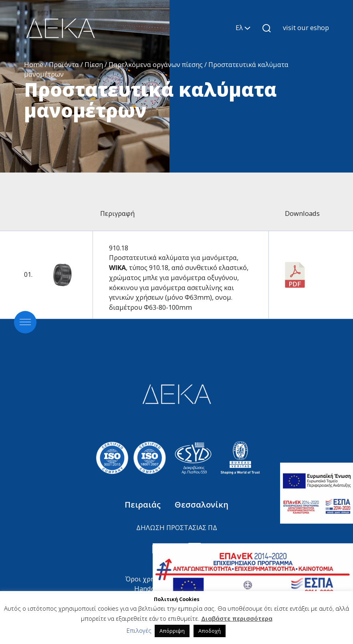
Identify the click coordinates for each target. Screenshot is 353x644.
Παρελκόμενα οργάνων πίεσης (156, 64)
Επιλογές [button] (139, 630)
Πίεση (94, 64)
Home (34, 64)
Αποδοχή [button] (210, 631)
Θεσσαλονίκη (202, 505)
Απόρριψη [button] (172, 631)
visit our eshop (306, 27)
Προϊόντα (64, 64)
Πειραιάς (144, 505)
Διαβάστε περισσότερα (237, 618)
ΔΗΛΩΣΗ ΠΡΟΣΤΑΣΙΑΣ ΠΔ (177, 527)
